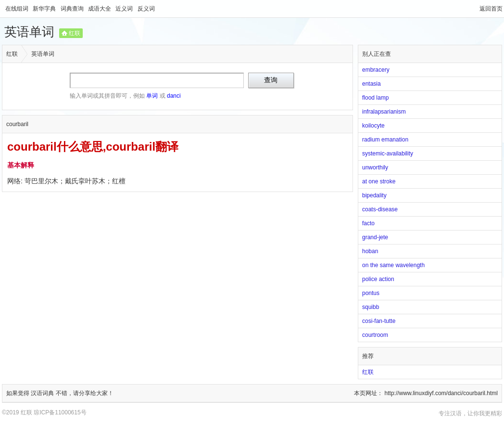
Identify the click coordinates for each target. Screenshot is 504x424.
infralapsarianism (384, 112)
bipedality (374, 195)
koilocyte (373, 126)
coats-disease (380, 209)
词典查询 (73, 9)
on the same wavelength (393, 265)
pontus (371, 293)
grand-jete (375, 237)
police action (378, 279)
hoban (370, 251)
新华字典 (45, 9)
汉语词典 (43, 393)
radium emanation (385, 140)
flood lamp (375, 98)
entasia (372, 84)
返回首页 (491, 9)
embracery (376, 70)
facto (368, 223)
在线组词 (18, 9)
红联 (75, 33)
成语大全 (100, 9)
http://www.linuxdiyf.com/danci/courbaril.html (441, 393)
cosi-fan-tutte (379, 321)
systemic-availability (388, 154)
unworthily (375, 167)
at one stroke (379, 181)
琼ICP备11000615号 (60, 412)
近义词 (125, 9)
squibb (371, 307)
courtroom (375, 335)
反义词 (146, 9)
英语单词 (29, 32)
